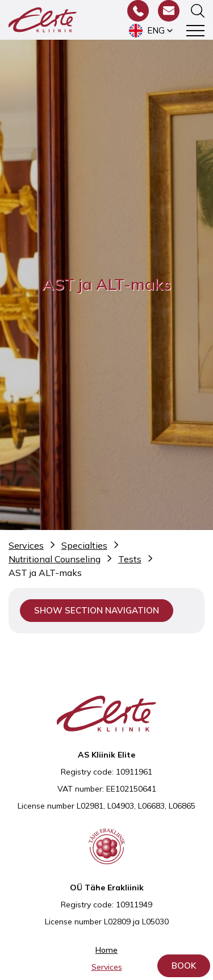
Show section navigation (97, 610)
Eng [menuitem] (156, 30)
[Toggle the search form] (198, 11)
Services (107, 967)
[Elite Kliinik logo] (43, 19)
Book (184, 966)
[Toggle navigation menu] (195, 31)
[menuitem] (152, 31)
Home (106, 950)
